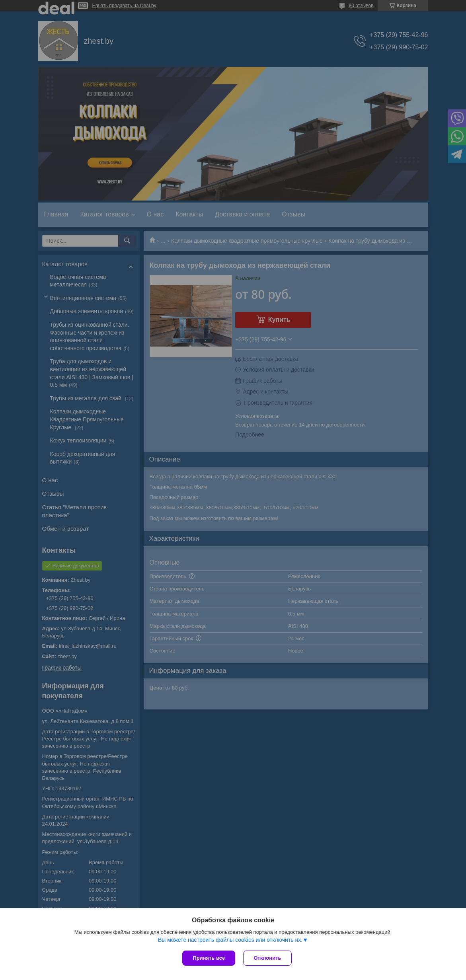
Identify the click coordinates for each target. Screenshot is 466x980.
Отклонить (267, 958)
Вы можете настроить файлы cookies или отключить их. (230, 940)
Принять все (209, 958)
